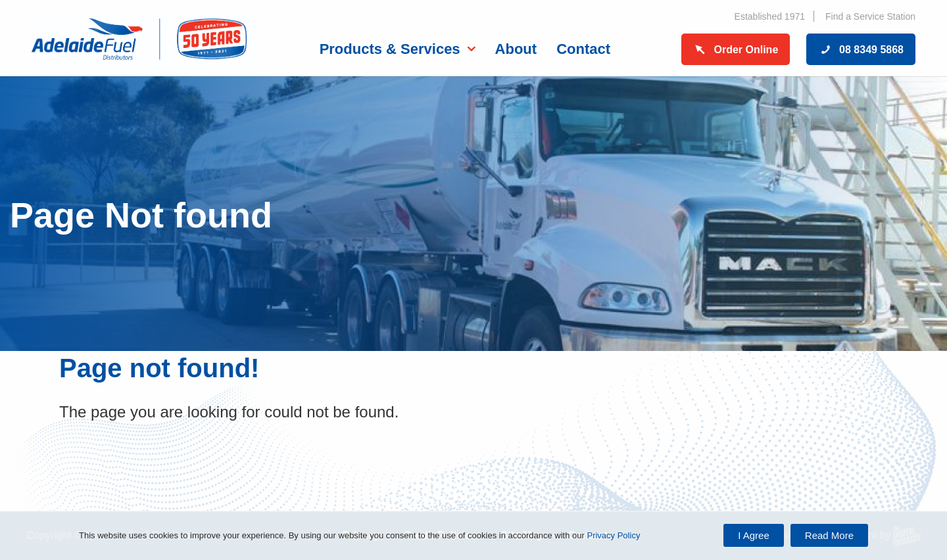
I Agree (754, 535)
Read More (829, 535)
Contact (583, 49)
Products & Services (390, 49)
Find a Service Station (870, 16)
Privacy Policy (613, 535)
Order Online (736, 50)
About (516, 49)
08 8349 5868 (861, 50)
